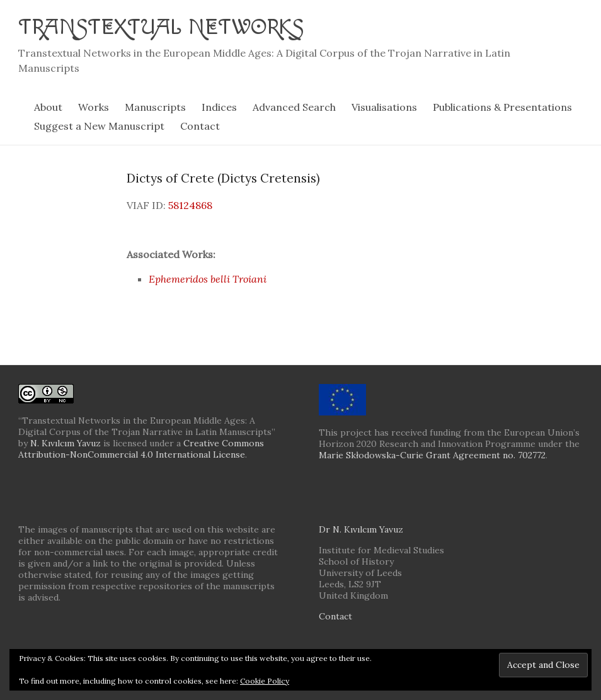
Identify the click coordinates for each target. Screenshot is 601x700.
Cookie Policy (265, 681)
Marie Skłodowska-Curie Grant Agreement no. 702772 (432, 454)
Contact (200, 125)
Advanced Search (294, 106)
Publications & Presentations (502, 106)
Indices (219, 106)
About (48, 106)
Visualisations (384, 106)
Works (94, 106)
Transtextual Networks (163, 27)
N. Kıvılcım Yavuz (66, 443)
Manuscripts (155, 106)
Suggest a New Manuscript (99, 125)
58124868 (190, 205)
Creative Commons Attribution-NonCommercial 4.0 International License (141, 448)
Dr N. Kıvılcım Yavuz (361, 529)
